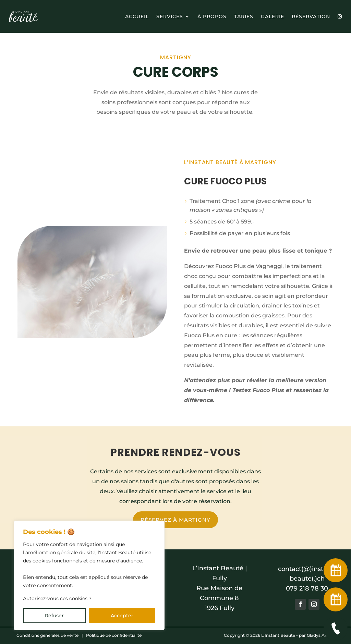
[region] (89, 575)
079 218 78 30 (307, 588)
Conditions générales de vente (47, 635)
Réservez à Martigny (175, 520)
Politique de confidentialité (114, 635)
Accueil (137, 16)
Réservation (311, 16)
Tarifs (244, 16)
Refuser (54, 616)
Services (170, 16)
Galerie (273, 16)
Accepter (122, 616)
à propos (212, 16)
